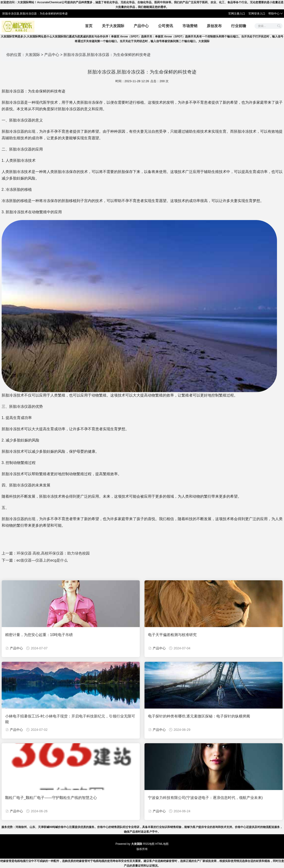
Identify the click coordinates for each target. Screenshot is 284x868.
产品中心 (141, 26)
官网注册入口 (237, 14)
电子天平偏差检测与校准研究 (172, 635)
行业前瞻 (239, 26)
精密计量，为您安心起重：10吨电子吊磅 (39, 635)
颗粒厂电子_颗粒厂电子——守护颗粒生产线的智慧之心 (51, 798)
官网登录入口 (257, 14)
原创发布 (214, 26)
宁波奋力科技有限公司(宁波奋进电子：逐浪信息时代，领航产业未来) (205, 798)
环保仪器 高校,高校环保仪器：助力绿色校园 (53, 553)
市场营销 (190, 26)
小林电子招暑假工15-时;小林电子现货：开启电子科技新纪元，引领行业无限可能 (70, 719)
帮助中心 (276, 14)
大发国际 (33, 55)
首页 (89, 26)
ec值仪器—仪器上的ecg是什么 (42, 560)
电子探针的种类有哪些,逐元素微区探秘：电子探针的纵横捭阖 (199, 716)
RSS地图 (149, 844)
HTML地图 (162, 844)
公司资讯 (166, 26)
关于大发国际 (113, 26)
